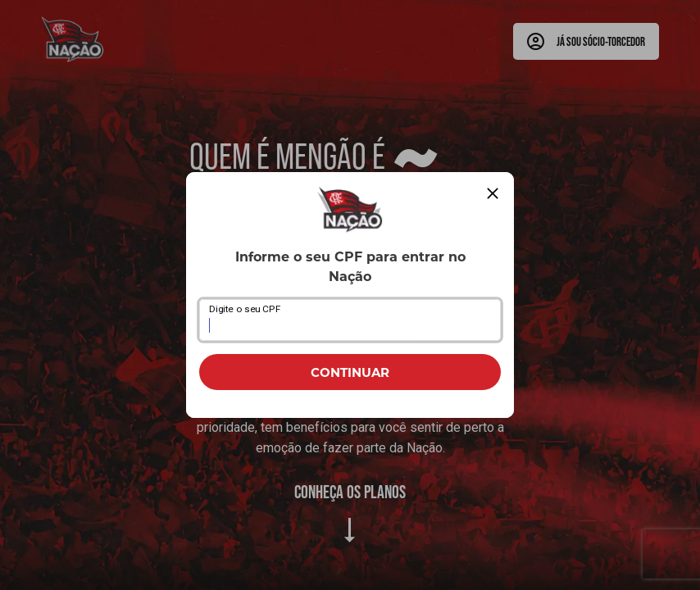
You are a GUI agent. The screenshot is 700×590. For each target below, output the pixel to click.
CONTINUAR (350, 372)
